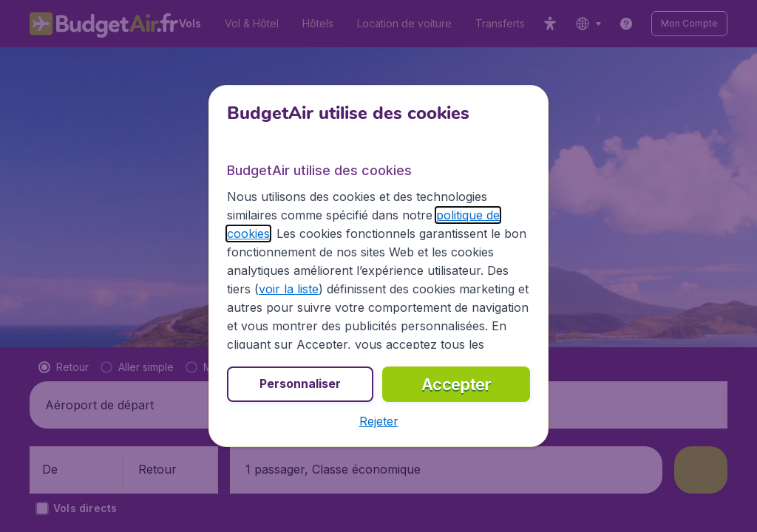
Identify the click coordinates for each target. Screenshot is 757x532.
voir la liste (289, 289)
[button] (379, 421)
